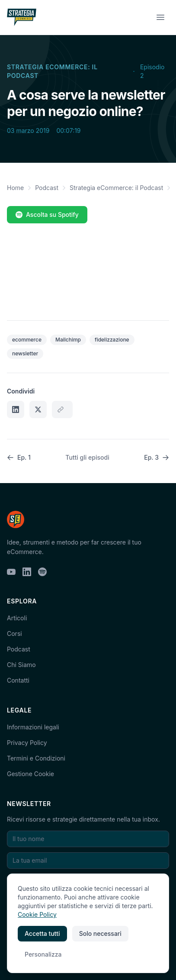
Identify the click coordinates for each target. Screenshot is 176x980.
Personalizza (43, 954)
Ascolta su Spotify (47, 214)
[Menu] (160, 17)
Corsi (14, 633)
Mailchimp (68, 340)
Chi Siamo (21, 665)
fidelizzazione (112, 340)
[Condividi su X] (38, 409)
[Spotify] (42, 572)
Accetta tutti (42, 933)
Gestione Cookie (30, 774)
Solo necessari (100, 933)
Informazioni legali (33, 727)
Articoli (17, 618)
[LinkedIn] (27, 572)
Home (15, 188)
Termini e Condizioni (36, 758)
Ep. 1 (19, 457)
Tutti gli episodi (87, 457)
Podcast (47, 188)
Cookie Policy (37, 914)
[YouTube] (11, 572)
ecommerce (27, 340)
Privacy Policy (27, 743)
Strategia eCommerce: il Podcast (52, 71)
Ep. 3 (157, 457)
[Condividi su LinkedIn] (16, 409)
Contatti (18, 680)
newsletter (25, 353)
